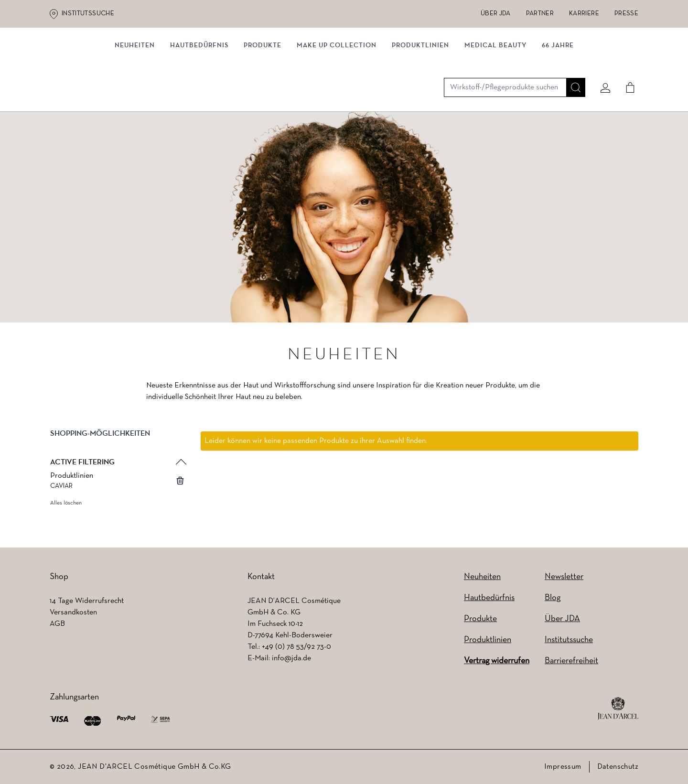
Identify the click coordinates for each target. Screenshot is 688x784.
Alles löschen (66, 507)
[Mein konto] (602, 61)
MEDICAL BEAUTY (495, 99)
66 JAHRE (558, 99)
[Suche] (572, 61)
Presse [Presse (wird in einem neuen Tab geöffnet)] (626, 14)
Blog (553, 598)
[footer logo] (618, 709)
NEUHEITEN (135, 99)
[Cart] (626, 61)
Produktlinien (420, 99)
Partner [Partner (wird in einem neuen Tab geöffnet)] (540, 14)
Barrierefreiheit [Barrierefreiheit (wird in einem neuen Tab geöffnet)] (571, 661)
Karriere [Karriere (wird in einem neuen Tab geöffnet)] (584, 14)
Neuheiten (482, 577)
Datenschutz (618, 767)
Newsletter (564, 577)
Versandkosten (73, 612)
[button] (118, 446)
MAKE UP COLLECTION (337, 99)
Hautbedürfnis (199, 99)
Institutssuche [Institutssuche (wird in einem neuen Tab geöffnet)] (88, 14)
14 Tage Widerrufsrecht (87, 601)
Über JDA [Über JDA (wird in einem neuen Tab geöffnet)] (496, 14)
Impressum (563, 767)
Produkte (263, 99)
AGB (57, 624)
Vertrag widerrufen (497, 661)
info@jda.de (291, 658)
